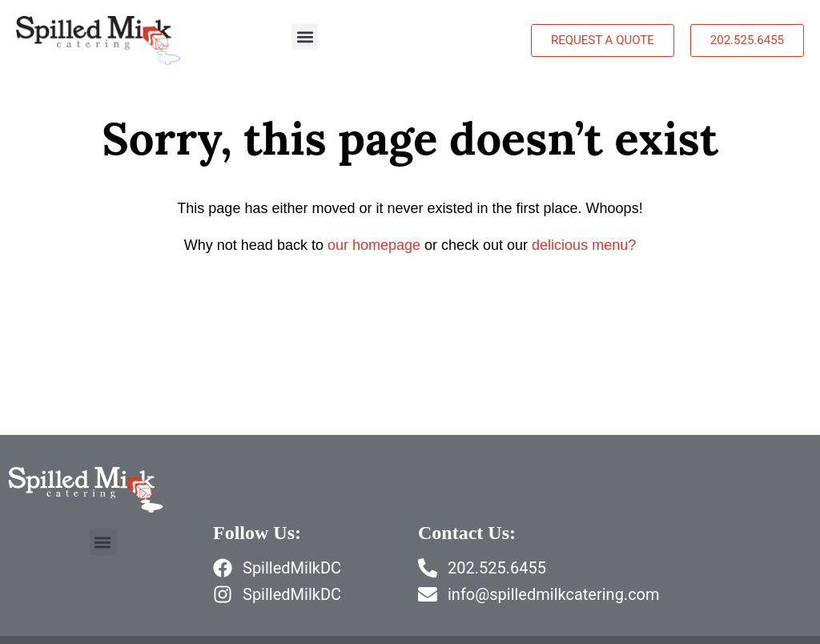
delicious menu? (584, 245)
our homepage (374, 245)
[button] (305, 36)
